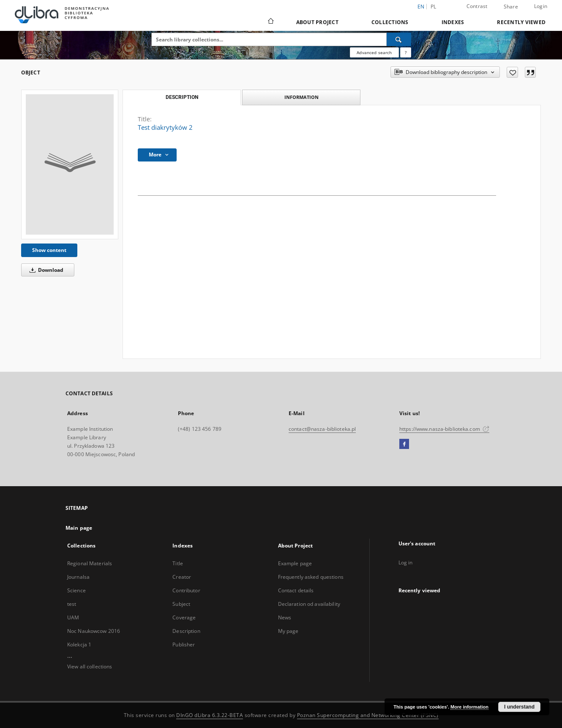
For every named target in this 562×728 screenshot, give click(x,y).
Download (45, 270)
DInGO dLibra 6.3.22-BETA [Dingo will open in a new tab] (210, 715)
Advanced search (374, 52)
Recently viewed (521, 22)
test (72, 604)
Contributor (186, 590)
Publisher (184, 645)
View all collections (90, 666)
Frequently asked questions (311, 577)
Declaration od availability (309, 604)
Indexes (453, 22)
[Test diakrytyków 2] (70, 164)
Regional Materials (90, 563)
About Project (317, 22)
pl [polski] (434, 7)
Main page (79, 528)
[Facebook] (404, 444)
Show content (49, 250)
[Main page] (270, 22)
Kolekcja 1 (79, 645)
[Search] (399, 39)
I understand (519, 707)
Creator (182, 577)
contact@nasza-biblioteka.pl (322, 429)
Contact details (296, 590)
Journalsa (78, 577)
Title (178, 563)
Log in (406, 562)
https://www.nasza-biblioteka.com (444, 429)
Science (76, 590)
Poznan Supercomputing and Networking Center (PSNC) (368, 715)
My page (288, 631)
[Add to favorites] (512, 72)
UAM (73, 617)
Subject (181, 604)
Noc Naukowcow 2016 (94, 631)
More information (469, 707)
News (285, 617)
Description (186, 631)
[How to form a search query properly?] (406, 52)
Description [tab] (182, 97)
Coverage (184, 617)
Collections (390, 22)
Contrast (477, 6)
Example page (295, 563)
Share (511, 7)
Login (541, 6)
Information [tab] (301, 97)
